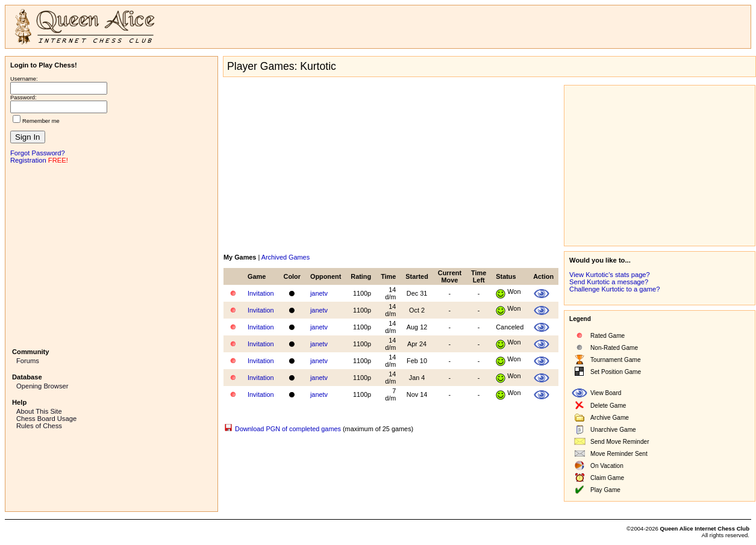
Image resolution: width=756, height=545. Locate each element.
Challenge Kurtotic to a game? (615, 289)
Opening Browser (42, 386)
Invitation (261, 293)
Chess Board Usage (46, 419)
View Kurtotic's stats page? (610, 275)
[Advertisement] (111, 255)
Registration (28, 160)
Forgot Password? (38, 153)
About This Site (39, 411)
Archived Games (286, 257)
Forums (28, 361)
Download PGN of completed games (288, 429)
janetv (319, 293)
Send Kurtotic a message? (609, 282)
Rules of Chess (39, 426)
